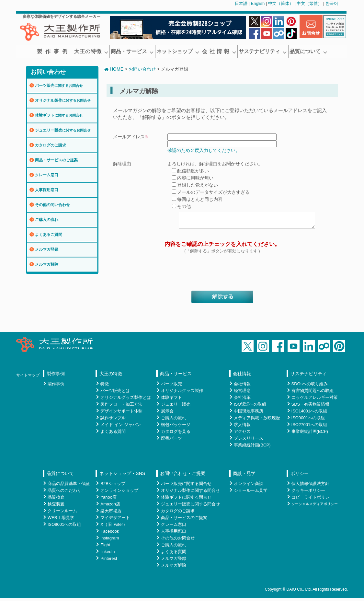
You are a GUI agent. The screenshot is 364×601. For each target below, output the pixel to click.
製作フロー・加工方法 (121, 407)
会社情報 (242, 376)
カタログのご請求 (51, 145)
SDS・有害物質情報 (311, 407)
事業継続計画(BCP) (252, 448)
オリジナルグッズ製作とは (126, 400)
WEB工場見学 (61, 520)
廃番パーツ (171, 441)
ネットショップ (178, 51)
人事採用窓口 (47, 190)
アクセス (242, 434)
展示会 (167, 414)
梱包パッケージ (176, 428)
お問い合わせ (48, 72)
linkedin (108, 555)
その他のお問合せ (178, 541)
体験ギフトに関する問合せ (186, 500)
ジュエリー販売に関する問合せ (190, 507)
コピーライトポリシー (313, 500)
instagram (110, 541)
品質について (308, 51)
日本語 (241, 3)
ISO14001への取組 (309, 414)
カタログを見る (176, 434)
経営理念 (242, 393)
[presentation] (222, 276)
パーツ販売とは (115, 393)
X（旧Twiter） (114, 527)
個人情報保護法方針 (310, 486)
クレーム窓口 (47, 175)
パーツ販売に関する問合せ (186, 486)
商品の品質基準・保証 (69, 486)
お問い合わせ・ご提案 (183, 476)
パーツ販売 (59, 86)
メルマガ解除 (47, 264)
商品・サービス (132, 51)
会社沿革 (242, 400)
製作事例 (54, 51)
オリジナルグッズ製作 (182, 393)
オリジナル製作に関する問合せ (190, 493)
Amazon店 (110, 507)
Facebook (110, 534)
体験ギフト (59, 115)
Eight (105, 548)
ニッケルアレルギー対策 (315, 400)
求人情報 (242, 428)
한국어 (332, 3)
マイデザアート (115, 520)
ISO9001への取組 (308, 421)
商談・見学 (244, 476)
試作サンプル (113, 421)
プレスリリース (249, 441)
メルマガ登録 (47, 249)
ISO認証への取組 (250, 407)
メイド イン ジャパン (120, 428)
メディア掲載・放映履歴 (257, 421)
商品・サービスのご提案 (56, 160)
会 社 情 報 (219, 51)
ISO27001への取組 (309, 428)
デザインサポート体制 (121, 414)
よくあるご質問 (49, 235)
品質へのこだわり (64, 493)
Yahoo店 (108, 500)
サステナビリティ (263, 51)
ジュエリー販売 (63, 130)
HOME (114, 69)
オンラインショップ (119, 493)
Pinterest (109, 561)
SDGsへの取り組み (310, 387)
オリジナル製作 (63, 100)
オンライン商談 (249, 486)
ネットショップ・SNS (122, 476)
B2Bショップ (113, 486)
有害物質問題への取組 (313, 393)
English (258, 3)
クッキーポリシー (308, 493)
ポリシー (300, 476)
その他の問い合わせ (52, 205)
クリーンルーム (62, 514)
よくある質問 (113, 434)
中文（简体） (281, 3)
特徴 (105, 387)
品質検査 (56, 500)
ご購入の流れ (47, 220)
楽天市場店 (111, 514)
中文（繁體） (309, 3)
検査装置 (56, 507)
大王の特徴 (91, 51)
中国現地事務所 (249, 414)
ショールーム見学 (251, 493)
